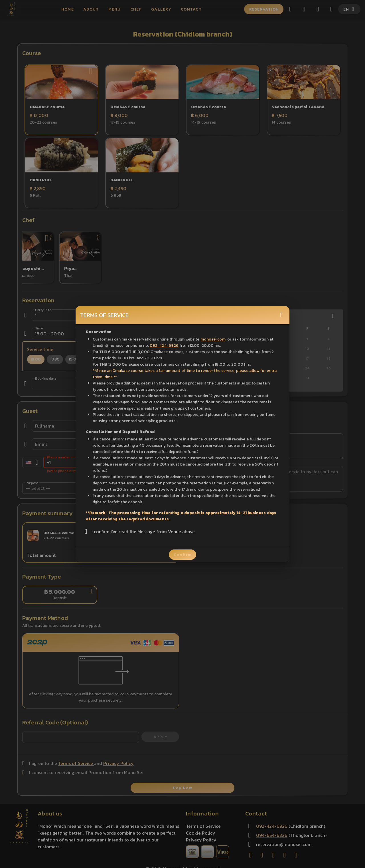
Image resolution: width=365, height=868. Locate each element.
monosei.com (213, 339)
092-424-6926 (164, 346)
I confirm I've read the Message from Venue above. (144, 531)
